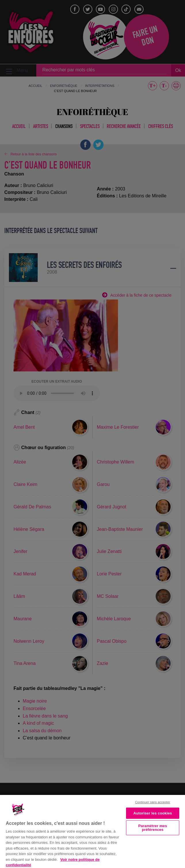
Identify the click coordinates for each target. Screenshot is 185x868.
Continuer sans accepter (152, 802)
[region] (92, 831)
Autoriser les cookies (152, 813)
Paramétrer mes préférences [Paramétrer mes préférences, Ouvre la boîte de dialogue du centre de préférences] (152, 828)
